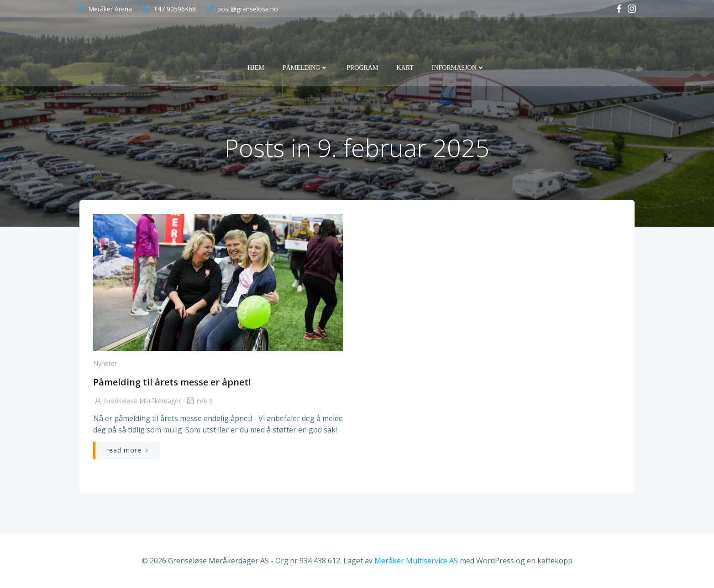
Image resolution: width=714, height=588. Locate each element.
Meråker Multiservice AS (416, 561)
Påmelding (305, 68)
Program (362, 68)
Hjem (256, 68)
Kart (405, 68)
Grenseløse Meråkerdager (137, 401)
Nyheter (105, 363)
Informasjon (458, 68)
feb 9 (199, 401)
